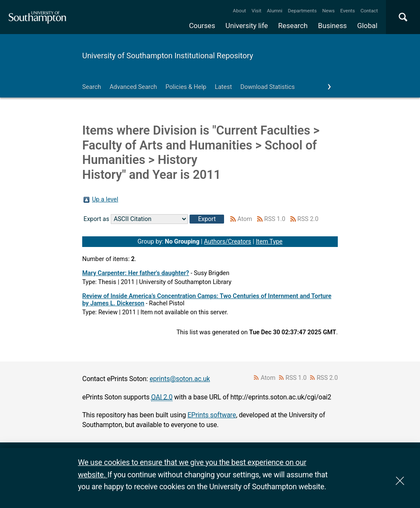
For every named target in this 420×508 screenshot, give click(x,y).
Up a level (105, 199)
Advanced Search (133, 87)
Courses (202, 26)
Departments (302, 11)
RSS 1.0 (275, 219)
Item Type (269, 242)
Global (367, 26)
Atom (245, 219)
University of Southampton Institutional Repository (168, 56)
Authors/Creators (228, 242)
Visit (257, 11)
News (328, 11)
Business (333, 26)
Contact (369, 11)
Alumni (274, 11)
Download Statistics (268, 87)
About (240, 11)
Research (293, 26)
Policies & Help (186, 87)
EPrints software (212, 415)
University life (247, 26)
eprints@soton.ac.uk (180, 379)
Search (92, 87)
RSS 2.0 (308, 219)
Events (348, 11)
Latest (223, 87)
